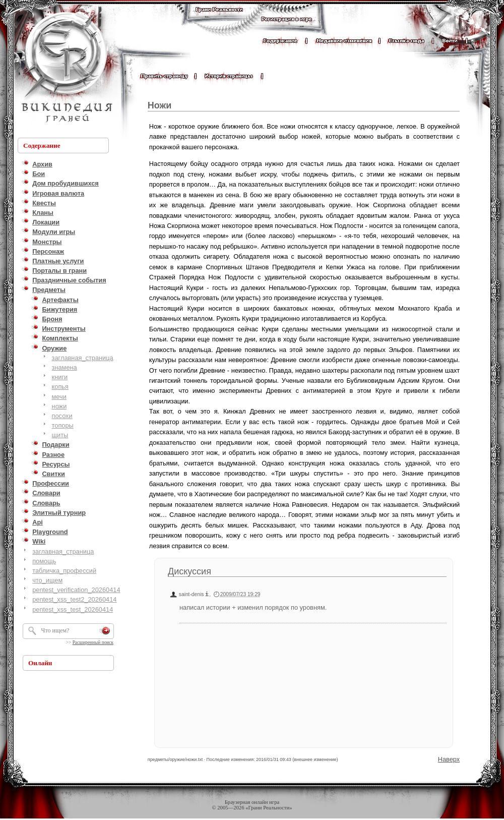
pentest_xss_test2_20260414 (74, 599)
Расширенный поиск (93, 642)
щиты (60, 435)
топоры (63, 425)
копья (60, 387)
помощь (44, 561)
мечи (59, 397)
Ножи (160, 105)
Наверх (449, 759)
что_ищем (47, 580)
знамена (65, 367)
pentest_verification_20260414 (76, 590)
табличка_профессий (64, 571)
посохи (62, 416)
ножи (59, 406)
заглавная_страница (83, 358)
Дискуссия (190, 571)
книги (60, 377)
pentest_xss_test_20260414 (73, 609)
